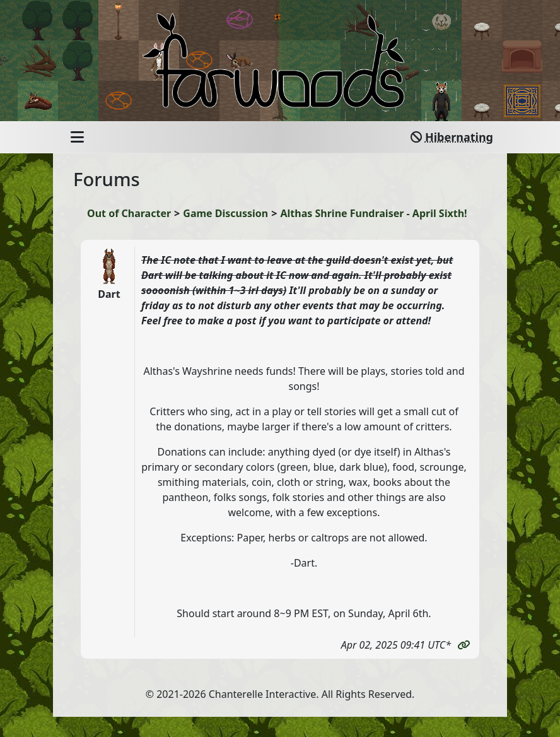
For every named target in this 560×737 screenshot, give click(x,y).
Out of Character (129, 213)
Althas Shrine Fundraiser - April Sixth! (374, 213)
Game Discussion (225, 213)
